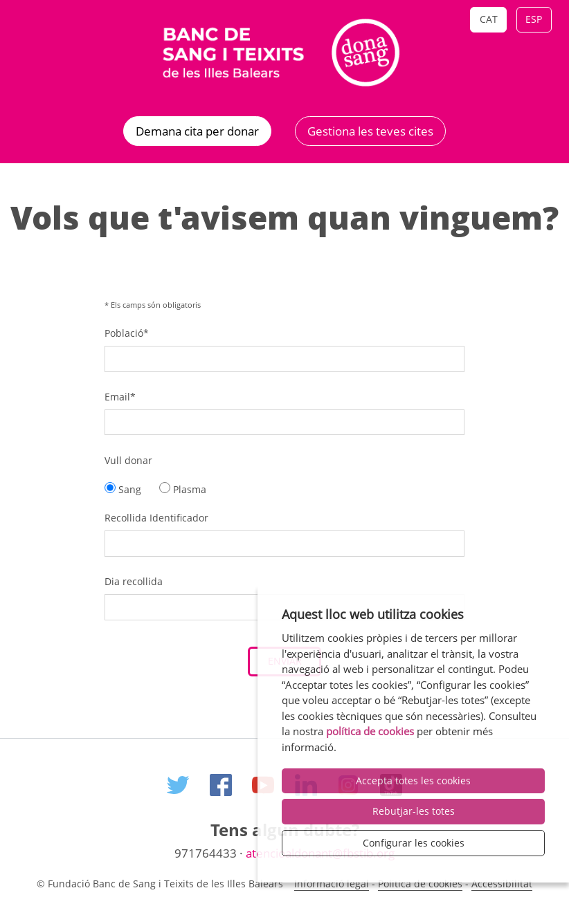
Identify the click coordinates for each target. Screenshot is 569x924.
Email (120, 397)
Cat (489, 19)
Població (127, 333)
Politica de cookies (420, 884)
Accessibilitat (502, 884)
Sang (123, 489)
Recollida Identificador (156, 518)
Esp (534, 19)
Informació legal (332, 884)
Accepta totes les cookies (413, 780)
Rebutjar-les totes (414, 811)
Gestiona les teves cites (370, 131)
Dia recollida (134, 581)
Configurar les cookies (414, 843)
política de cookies (370, 731)
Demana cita (197, 131)
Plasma (183, 489)
